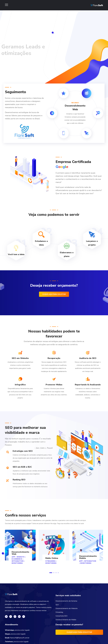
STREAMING (50, 561)
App (81, 561)
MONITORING (17, 563)
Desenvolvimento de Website (67, 608)
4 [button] (57, 573)
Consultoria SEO (61, 616)
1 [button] (51, 573)
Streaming (59, 612)
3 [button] (55, 573)
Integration (18, 561)
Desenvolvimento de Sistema (66, 601)
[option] (20, 549)
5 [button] (58, 573)
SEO (57, 605)
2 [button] (53, 573)
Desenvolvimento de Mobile (66, 620)
